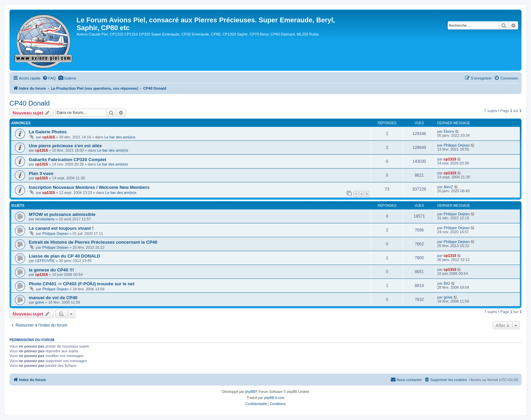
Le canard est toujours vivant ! (61, 228)
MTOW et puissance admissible (62, 214)
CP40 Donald (30, 103)
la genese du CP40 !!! (51, 270)
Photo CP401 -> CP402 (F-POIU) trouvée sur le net (82, 284)
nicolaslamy (45, 219)
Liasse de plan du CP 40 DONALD (65, 256)
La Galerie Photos (48, 132)
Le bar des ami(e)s (120, 137)
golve (40, 302)
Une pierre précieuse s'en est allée (65, 146)
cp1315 (49, 137)
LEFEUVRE (45, 261)
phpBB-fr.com (274, 398)
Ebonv (449, 131)
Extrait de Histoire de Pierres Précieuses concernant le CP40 (93, 242)
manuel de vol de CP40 (53, 298)
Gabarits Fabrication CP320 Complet (68, 160)
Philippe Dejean (457, 145)
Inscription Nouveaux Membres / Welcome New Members (89, 187)
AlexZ (448, 187)
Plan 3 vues (41, 173)
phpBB (250, 392)
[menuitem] (49, 78)
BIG (447, 283)
